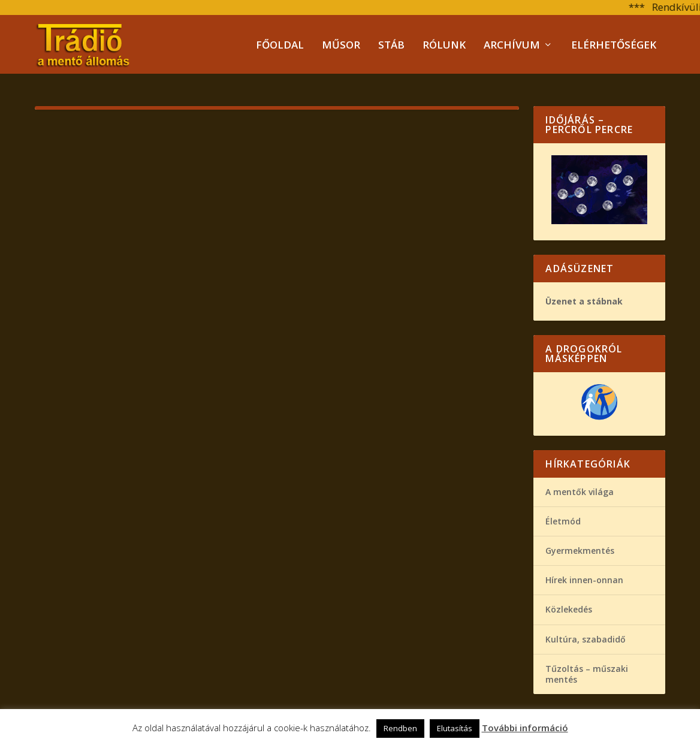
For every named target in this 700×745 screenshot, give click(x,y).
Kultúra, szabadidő (586, 638)
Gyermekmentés (580, 550)
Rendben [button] (400, 728)
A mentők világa (580, 491)
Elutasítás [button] (455, 728)
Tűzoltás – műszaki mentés (587, 673)
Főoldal (280, 45)
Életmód (563, 521)
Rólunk (444, 45)
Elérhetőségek (614, 45)
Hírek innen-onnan (584, 579)
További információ (525, 728)
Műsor (341, 45)
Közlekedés (569, 609)
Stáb (391, 45)
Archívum (512, 45)
